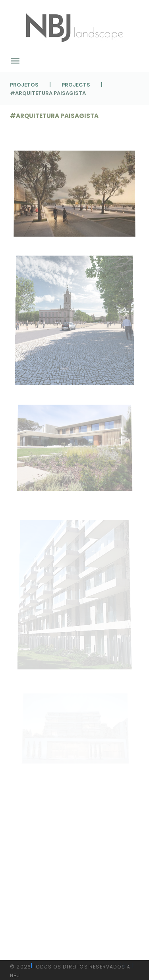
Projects (76, 85)
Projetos (24, 85)
